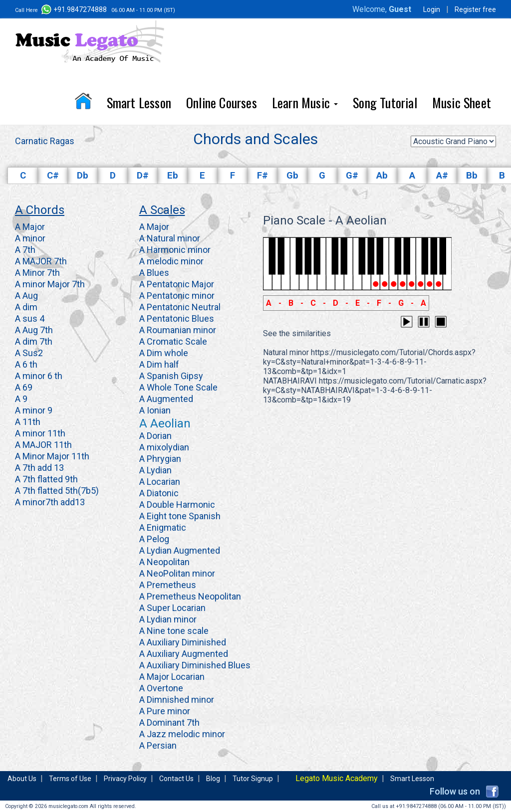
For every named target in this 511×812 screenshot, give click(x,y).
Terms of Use (70, 779)
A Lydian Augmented (180, 550)
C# (53, 176)
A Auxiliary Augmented (184, 654)
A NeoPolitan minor (177, 573)
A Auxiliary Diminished (183, 642)
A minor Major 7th (50, 284)
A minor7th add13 (50, 502)
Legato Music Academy (337, 778)
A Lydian (155, 470)
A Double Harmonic (177, 505)
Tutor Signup (253, 779)
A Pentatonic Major (177, 284)
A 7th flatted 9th (46, 479)
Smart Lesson (139, 102)
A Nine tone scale (174, 631)
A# (442, 176)
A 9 (21, 399)
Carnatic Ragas (45, 141)
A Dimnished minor (177, 700)
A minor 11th (40, 433)
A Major (30, 227)
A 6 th (26, 364)
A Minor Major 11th (52, 456)
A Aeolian (165, 423)
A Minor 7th (37, 273)
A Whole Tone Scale (178, 387)
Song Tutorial (385, 102)
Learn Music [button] (305, 102)
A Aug (26, 296)
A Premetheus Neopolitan (190, 596)
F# (262, 176)
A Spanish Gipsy (171, 376)
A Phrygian (160, 459)
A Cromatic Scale (173, 341)
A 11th (28, 422)
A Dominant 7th (169, 722)
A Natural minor (170, 238)
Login (432, 9)
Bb (472, 176)
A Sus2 (29, 353)
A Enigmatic (163, 527)
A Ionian (155, 410)
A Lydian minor (168, 619)
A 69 (24, 387)
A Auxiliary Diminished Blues (195, 665)
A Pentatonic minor (177, 296)
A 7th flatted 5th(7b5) (57, 491)
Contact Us (176, 779)
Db (83, 176)
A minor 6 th (39, 376)
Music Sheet (462, 102)
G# (352, 176)
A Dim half (159, 364)
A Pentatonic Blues (177, 318)
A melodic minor (171, 261)
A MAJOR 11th (43, 445)
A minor (30, 238)
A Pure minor (165, 711)
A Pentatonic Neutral (180, 307)
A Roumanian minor (178, 330)
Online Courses (222, 102)
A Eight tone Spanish (180, 516)
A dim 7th (34, 341)
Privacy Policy (125, 779)
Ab (382, 176)
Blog (213, 779)
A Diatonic (159, 493)
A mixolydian (164, 447)
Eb (173, 176)
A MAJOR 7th (41, 261)
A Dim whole (164, 353)
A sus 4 (30, 318)
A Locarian (160, 482)
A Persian (158, 745)
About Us (22, 779)
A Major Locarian (172, 677)
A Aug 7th (34, 330)
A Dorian (155, 436)
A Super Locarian (172, 608)
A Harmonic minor (175, 250)
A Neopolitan (164, 562)
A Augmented (166, 399)
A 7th (25, 250)
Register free (475, 9)
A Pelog (154, 539)
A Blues (154, 273)
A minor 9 (34, 410)
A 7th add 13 (39, 468)
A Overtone (161, 688)
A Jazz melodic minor (182, 734)
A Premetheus (168, 585)
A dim (26, 307)
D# (143, 176)
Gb (292, 176)
